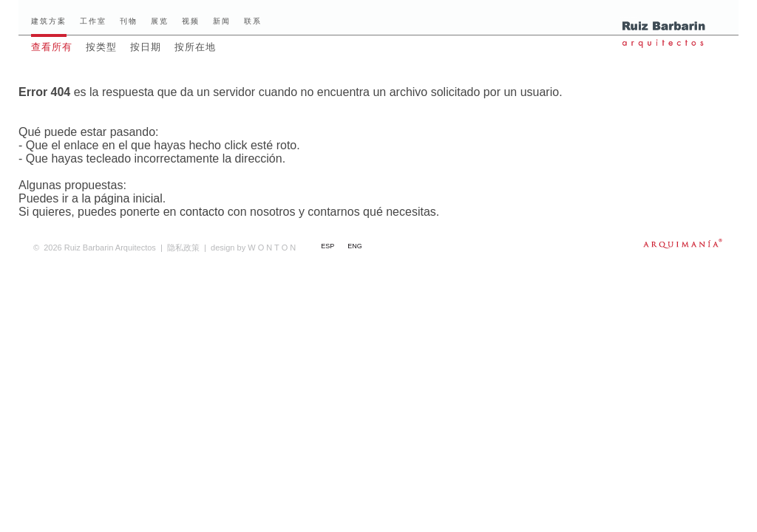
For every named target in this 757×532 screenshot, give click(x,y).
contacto (202, 212)
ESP (327, 246)
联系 (253, 21)
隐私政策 (183, 248)
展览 (160, 21)
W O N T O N (253, 248)
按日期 (146, 47)
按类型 (101, 47)
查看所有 (52, 47)
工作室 (93, 21)
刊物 (129, 21)
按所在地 (195, 47)
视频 (191, 21)
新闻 (222, 21)
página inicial (128, 198)
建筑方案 (49, 21)
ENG (355, 246)
